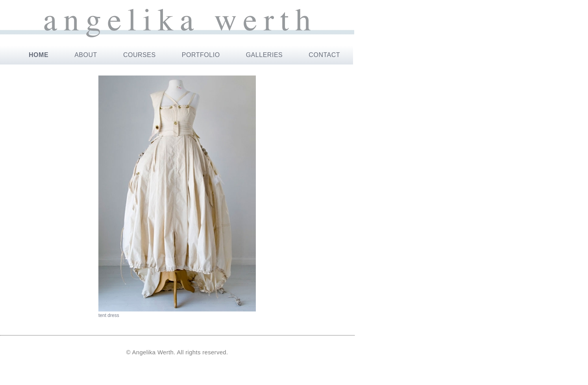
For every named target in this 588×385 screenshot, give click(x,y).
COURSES (140, 55)
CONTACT (324, 55)
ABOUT (86, 55)
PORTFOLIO (201, 55)
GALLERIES (264, 55)
